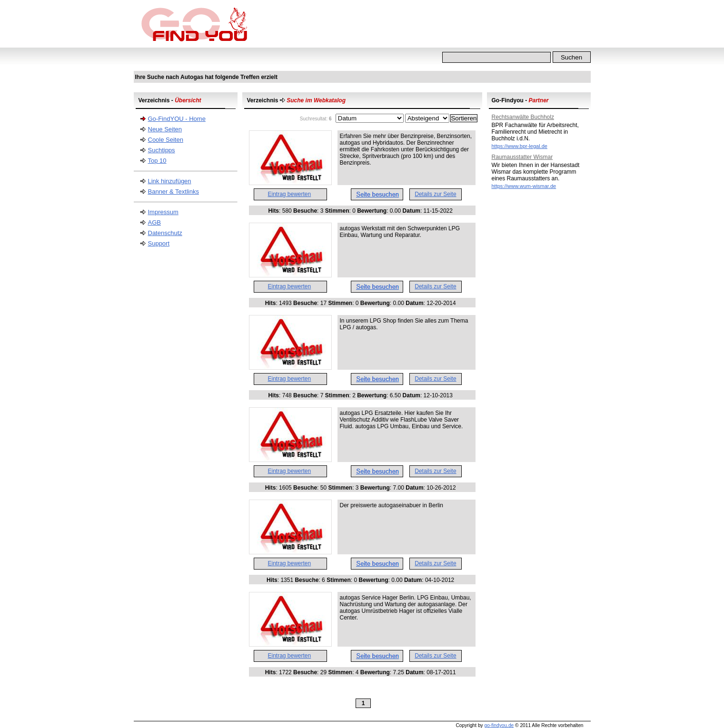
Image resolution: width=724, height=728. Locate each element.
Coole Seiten (166, 140)
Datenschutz (165, 233)
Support (159, 243)
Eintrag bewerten (290, 194)
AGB (154, 222)
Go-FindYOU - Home (177, 119)
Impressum (163, 212)
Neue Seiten (165, 129)
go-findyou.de (499, 725)
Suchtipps (162, 150)
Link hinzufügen (170, 181)
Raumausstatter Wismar (522, 157)
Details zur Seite (435, 194)
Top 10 (157, 161)
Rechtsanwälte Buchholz (523, 117)
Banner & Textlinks (174, 192)
